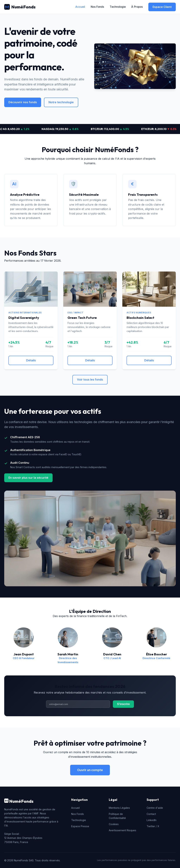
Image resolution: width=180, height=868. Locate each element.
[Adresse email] (78, 704)
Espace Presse (80, 826)
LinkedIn (152, 820)
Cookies (114, 824)
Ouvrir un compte (90, 770)
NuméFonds (20, 7)
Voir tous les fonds (90, 379)
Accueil (80, 7)
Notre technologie (61, 102)
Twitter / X (153, 826)
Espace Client (162, 7)
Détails (31, 360)
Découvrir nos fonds (23, 102)
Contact (151, 814)
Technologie (118, 7)
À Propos (137, 7)
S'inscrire (123, 704)
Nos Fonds (97, 7)
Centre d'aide (155, 808)
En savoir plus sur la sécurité (28, 478)
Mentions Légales (119, 808)
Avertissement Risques (123, 830)
